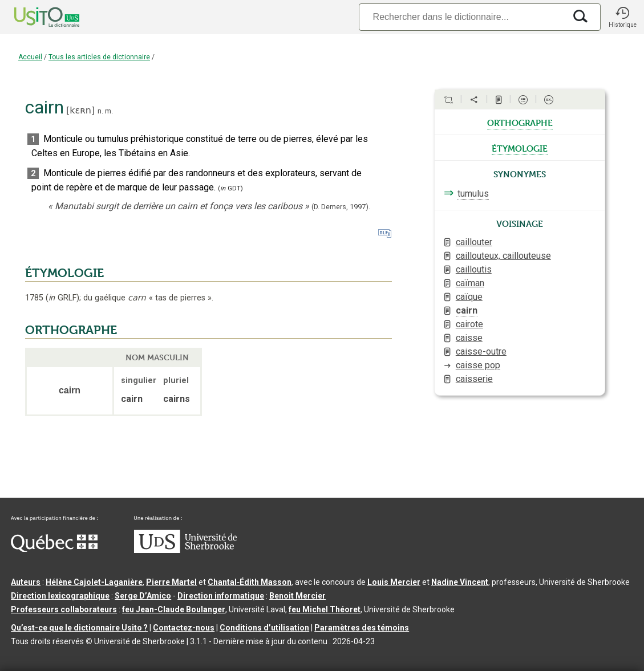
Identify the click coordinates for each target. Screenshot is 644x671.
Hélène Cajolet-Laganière (94, 582)
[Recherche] (462, 17)
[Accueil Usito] (34, 17)
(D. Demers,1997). (341, 207)
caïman (470, 283)
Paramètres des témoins (362, 628)
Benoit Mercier (297, 596)
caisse (469, 338)
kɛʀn (80, 110)
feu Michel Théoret (325, 609)
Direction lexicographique (60, 596)
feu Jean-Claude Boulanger (174, 609)
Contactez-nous (184, 628)
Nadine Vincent (460, 582)
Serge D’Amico (143, 596)
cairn (467, 310)
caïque (469, 297)
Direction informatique (221, 596)
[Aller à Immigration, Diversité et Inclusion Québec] (54, 549)
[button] (622, 17)
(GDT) (230, 188)
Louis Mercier (394, 582)
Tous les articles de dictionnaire (99, 57)
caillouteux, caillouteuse (503, 256)
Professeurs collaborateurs (64, 609)
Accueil (30, 57)
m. (109, 111)
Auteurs (26, 582)
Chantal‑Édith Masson (250, 582)
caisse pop (478, 365)
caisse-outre (481, 351)
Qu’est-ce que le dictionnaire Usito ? (79, 628)
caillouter (474, 242)
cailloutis (474, 269)
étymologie (520, 148)
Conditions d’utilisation (264, 628)
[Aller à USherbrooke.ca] (185, 550)
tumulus (473, 194)
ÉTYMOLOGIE (64, 273)
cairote (469, 324)
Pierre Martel (171, 582)
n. (100, 111)
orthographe (520, 122)
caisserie (474, 379)
